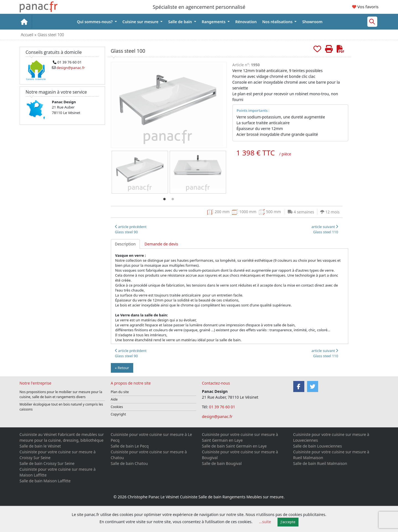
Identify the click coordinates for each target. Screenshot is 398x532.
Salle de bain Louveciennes (318, 446)
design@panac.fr (217, 416)
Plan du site (120, 392)
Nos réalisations (278, 22)
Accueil (27, 35)
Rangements (214, 22)
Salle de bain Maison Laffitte (45, 481)
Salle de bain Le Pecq (130, 446)
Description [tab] (125, 244)
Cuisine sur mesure (141, 22)
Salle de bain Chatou (129, 463)
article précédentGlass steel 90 (131, 229)
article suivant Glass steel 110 (325, 229)
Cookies (117, 407)
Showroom (312, 22)
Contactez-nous (216, 383)
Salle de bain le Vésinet (40, 446)
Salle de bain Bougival (222, 463)
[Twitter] (313, 387)
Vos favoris (365, 7)
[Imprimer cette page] (329, 49)
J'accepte (288, 522)
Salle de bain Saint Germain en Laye (234, 446)
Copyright (118, 414)
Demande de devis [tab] (161, 244)
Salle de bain (180, 22)
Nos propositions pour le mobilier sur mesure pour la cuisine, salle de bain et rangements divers (61, 394)
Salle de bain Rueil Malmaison (320, 463)
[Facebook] (299, 387)
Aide (114, 399)
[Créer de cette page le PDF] (341, 49)
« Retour (122, 368)
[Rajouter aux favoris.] (317, 49)
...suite (265, 522)
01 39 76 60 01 (222, 407)
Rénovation (246, 22)
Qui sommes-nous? (95, 22)
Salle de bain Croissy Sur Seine (47, 463)
